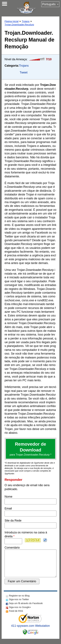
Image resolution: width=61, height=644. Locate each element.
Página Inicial (12, 21)
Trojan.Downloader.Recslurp (19, 25)
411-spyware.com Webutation (31, 631)
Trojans (26, 21)
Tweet (24, 72)
